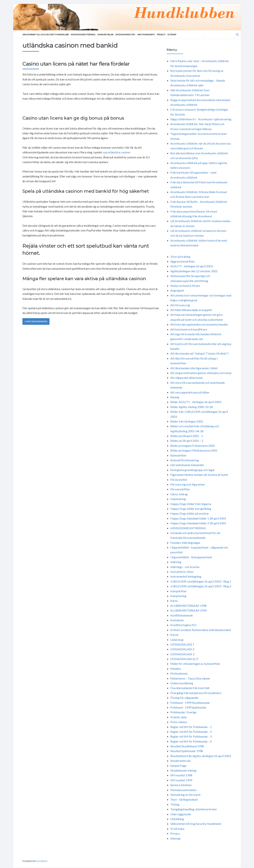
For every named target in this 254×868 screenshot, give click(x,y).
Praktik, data (178, 717)
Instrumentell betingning (186, 576)
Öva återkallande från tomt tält (190, 688)
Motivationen (179, 673)
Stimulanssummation (183, 790)
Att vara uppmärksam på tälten (190, 392)
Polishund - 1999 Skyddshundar (190, 703)
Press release (179, 722)
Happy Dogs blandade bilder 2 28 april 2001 (198, 523)
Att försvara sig (180, 305)
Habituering (178, 499)
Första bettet (179, 480)
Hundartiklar (105, 34)
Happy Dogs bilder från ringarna (191, 504)
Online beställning (182, 683)
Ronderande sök (181, 761)
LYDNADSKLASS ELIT (184, 659)
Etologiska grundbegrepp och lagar (193, 470)
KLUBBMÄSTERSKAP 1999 (188, 610)
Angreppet (177, 290)
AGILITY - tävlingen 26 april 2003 (192, 266)
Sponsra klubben (181, 785)
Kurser (175, 635)
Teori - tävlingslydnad (184, 799)
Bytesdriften (178, 455)
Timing (175, 804)
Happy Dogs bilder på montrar (190, 513)
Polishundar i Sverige (183, 712)
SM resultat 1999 (181, 780)
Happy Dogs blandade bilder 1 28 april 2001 (198, 518)
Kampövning (178, 596)
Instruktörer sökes (182, 572)
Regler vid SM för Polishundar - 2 (191, 732)
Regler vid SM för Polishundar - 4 (191, 741)
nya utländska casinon (117, 152)
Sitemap (172, 34)
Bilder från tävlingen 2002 (187, 421)
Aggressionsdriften (182, 261)
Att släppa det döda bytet (186, 378)
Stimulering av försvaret (185, 795)
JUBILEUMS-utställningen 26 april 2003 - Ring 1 (201, 581)
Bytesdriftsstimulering (185, 460)
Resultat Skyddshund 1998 (187, 746)
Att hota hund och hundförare (189, 329)
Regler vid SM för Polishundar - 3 (191, 736)
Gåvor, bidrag (179, 494)
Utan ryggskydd (181, 814)
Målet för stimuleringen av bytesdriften (195, 664)
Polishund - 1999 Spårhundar (188, 707)
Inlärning (176, 562)
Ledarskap (177, 640)
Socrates (42, 861)
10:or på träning (180, 257)
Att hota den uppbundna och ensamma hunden (199, 324)
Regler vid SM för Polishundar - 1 (191, 727)
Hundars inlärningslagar (185, 543)
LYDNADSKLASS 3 (182, 654)
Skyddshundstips (125, 34)
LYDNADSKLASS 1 (182, 644)
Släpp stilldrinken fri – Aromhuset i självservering (201, 119)
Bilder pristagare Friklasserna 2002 (193, 446)
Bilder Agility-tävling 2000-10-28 (192, 407)
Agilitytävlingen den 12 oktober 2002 (194, 271)
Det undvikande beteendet (187, 465)
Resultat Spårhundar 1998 (187, 751)
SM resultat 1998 (181, 775)
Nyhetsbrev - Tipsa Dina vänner (190, 678)
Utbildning (177, 819)
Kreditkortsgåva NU (183, 625)
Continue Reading (36, 321)
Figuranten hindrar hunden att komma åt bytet (199, 475)
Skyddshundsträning (83, 34)
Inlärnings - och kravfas (185, 567)
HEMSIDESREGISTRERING (188, 528)
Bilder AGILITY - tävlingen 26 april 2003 (196, 402)
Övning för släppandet (184, 698)
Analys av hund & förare (185, 286)
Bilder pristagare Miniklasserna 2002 (194, 450)
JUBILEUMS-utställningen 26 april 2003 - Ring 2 (201, 586)
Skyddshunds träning (183, 770)
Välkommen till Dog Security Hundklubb (46, 34)
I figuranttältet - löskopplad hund (191, 557)
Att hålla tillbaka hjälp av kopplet (191, 310)
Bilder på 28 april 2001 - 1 (187, 436)
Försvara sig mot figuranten (188, 484)
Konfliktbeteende (182, 615)
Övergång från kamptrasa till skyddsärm (196, 693)
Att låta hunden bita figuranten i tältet (194, 368)
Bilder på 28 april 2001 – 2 (187, 441)
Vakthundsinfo (146, 34)
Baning (175, 397)
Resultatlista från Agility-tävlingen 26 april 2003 (201, 756)
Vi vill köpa (177, 829)
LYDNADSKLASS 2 (182, 649)
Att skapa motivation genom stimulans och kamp (201, 373)
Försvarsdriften (180, 489)
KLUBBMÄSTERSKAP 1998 (188, 606)
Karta (174, 601)
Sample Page (178, 766)
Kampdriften (178, 591)
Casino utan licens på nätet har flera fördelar (76, 64)
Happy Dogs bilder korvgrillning (191, 509)
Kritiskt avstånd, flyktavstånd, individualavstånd (201, 630)
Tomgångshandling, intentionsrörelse (193, 809)
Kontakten (177, 620)
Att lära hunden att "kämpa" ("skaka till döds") (199, 353)
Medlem (176, 669)
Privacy (161, 34)
